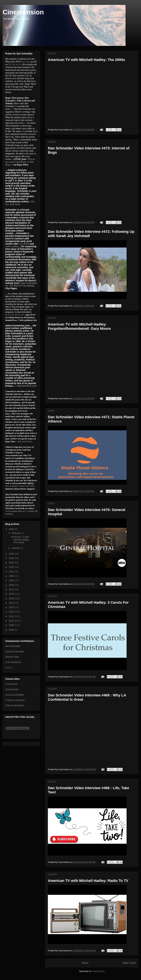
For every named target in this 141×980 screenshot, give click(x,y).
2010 (12, 621)
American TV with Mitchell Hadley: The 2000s (86, 60)
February (16, 533)
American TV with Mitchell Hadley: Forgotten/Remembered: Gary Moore (79, 326)
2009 (12, 625)
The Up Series (15, 64)
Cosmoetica (11, 684)
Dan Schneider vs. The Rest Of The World (21, 284)
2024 (12, 558)
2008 (12, 630)
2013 (12, 607)
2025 (12, 554)
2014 (12, 603)
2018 (12, 585)
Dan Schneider (13, 646)
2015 (12, 598)
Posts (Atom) (98, 971)
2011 (12, 616)
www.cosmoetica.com (15, 315)
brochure (26, 62)
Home (85, 963)
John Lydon (12, 246)
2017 (12, 589)
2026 (12, 529)
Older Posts (129, 963)
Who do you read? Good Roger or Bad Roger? (20, 162)
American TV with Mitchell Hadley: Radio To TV (88, 881)
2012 (12, 612)
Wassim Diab (12, 657)
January (16, 548)
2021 (12, 572)
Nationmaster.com (27, 386)
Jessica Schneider (15, 652)
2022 (12, 567)
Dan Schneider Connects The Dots (20, 486)
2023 (12, 563)
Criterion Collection (15, 700)
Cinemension (12, 689)
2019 (12, 580)
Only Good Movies (25, 442)
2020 (12, 576)
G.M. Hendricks (13, 662)
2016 (12, 594)
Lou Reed (24, 244)
